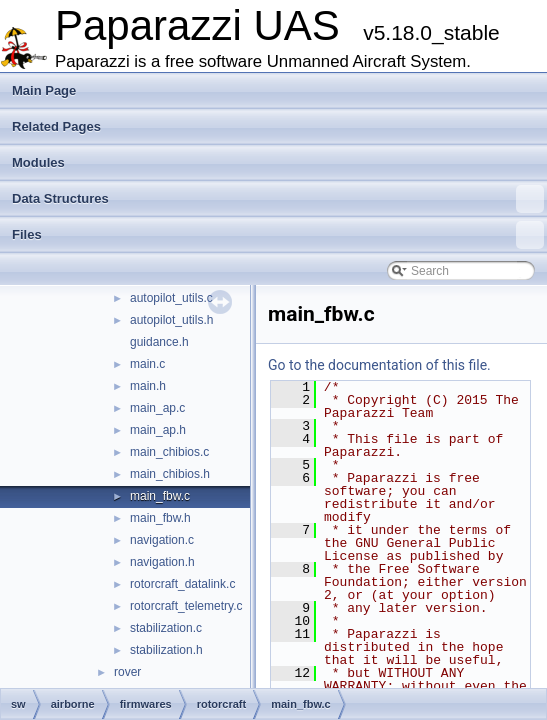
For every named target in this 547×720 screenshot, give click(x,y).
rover (127, 672)
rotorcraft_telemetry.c (186, 606)
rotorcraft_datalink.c (182, 584)
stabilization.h (166, 650)
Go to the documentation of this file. (379, 365)
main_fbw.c (160, 496)
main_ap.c (157, 408)
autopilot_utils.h (171, 320)
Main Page (44, 90)
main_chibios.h (170, 474)
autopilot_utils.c (171, 298)
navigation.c (162, 540)
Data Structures (278, 199)
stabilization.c (166, 628)
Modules (38, 162)
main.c (147, 364)
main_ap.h (158, 430)
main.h (148, 386)
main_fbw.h (160, 518)
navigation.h (162, 562)
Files (278, 235)
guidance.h (159, 342)
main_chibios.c (169, 452)
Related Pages (56, 126)
